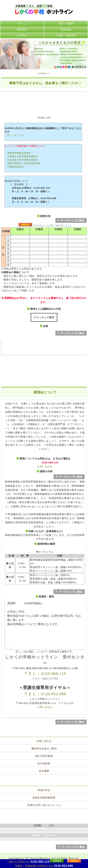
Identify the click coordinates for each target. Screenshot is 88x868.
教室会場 (66, 29)
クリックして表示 (44, 317)
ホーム (22, 24)
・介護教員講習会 (14, 167)
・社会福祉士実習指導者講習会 (21, 160)
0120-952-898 (64, 866)
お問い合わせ (45, 467)
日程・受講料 (66, 24)
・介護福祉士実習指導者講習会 (21, 156)
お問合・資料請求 (66, 35)
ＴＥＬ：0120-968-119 (45, 674)
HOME (42, 73)
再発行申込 (44, 790)
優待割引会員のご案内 (44, 749)
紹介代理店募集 (44, 756)
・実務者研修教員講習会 (18, 153)
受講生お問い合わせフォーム (44, 805)
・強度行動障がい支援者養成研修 (23, 163)
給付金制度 (44, 764)
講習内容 (22, 29)
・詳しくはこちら (14, 135)
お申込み (22, 35)
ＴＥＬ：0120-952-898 (45, 694)
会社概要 (44, 771)
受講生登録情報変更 (44, 798)
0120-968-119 (40, 862)
